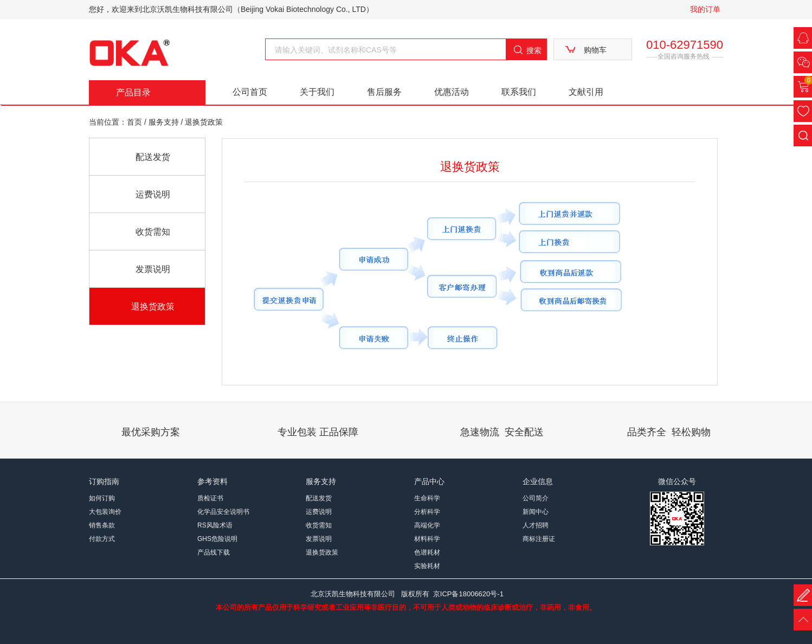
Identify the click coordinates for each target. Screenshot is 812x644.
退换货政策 (153, 307)
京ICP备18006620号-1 (468, 594)
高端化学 (427, 525)
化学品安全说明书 (223, 512)
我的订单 (705, 9)
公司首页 (250, 92)
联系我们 (519, 92)
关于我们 (317, 92)
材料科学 (427, 539)
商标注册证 (539, 539)
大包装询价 (105, 512)
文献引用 (586, 92)
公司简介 (536, 498)
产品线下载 (214, 552)
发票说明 (153, 269)
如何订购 (102, 498)
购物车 (595, 50)
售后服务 (384, 92)
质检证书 (210, 498)
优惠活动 (452, 92)
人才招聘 (536, 525)
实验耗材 (427, 566)
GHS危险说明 (217, 539)
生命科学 (427, 498)
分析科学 (427, 512)
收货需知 (153, 232)
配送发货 (153, 157)
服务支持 (165, 122)
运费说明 (153, 194)
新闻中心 (536, 512)
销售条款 (102, 525)
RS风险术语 (215, 525)
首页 (134, 122)
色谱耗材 (427, 552)
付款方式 (102, 539)
